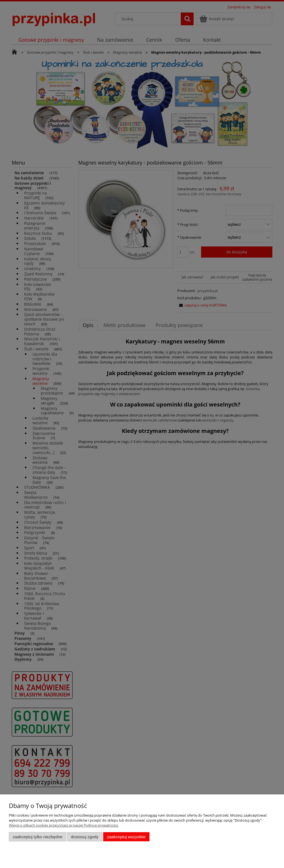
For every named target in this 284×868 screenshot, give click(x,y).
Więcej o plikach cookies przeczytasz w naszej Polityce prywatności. (64, 825)
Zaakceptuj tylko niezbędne (38, 837)
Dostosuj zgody (85, 837)
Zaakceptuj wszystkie (126, 837)
